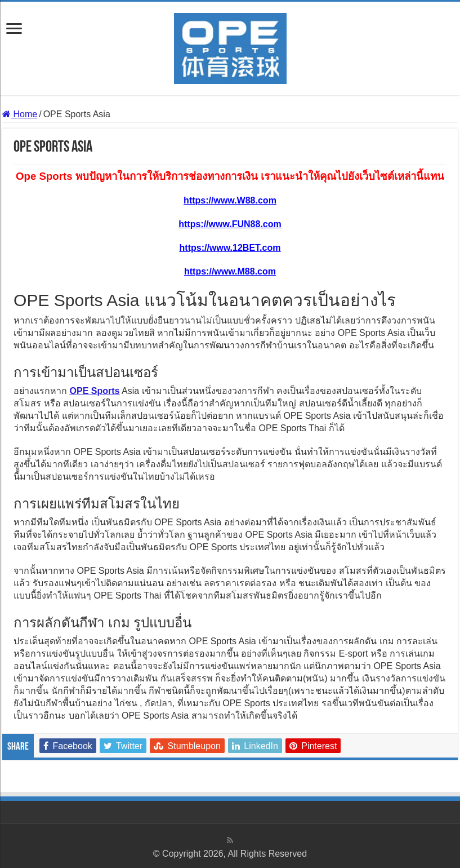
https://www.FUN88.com (230, 224)
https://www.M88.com (230, 271)
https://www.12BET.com (230, 248)
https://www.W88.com (230, 200)
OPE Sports (95, 391)
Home (20, 114)
